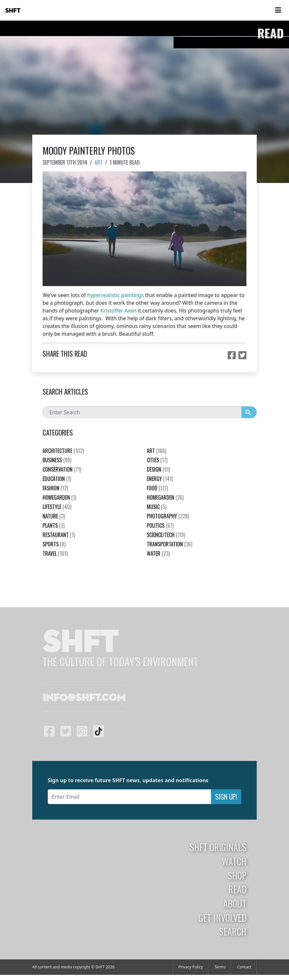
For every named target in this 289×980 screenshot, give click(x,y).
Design (158, 469)
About (235, 903)
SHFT (13, 11)
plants (54, 525)
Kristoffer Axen (118, 311)
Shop (237, 875)
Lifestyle (57, 507)
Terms (220, 967)
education (57, 479)
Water (158, 553)
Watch (234, 861)
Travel (55, 553)
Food (157, 488)
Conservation (62, 469)
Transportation (169, 544)
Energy (160, 479)
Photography (168, 516)
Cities (157, 460)
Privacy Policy (191, 967)
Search (233, 931)
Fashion (55, 488)
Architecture (63, 451)
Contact (244, 967)
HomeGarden (59, 497)
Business (57, 460)
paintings (133, 295)
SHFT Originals (218, 847)
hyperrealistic (103, 295)
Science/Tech (166, 535)
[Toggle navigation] (278, 10)
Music (157, 507)
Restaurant (59, 535)
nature (54, 516)
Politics (160, 525)
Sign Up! (226, 797)
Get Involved (222, 918)
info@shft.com (84, 698)
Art (99, 162)
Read (237, 889)
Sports (54, 544)
